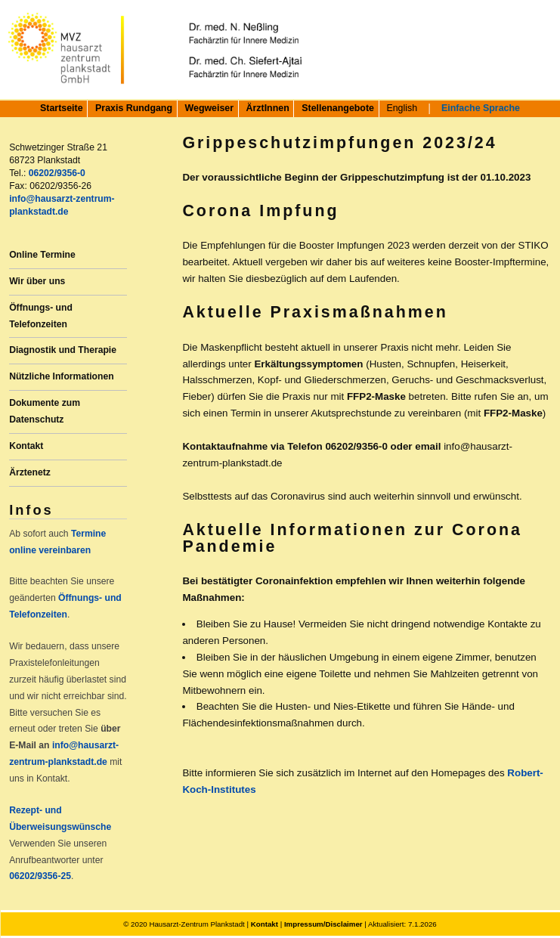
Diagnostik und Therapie (63, 350)
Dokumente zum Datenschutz (45, 411)
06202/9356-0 (57, 173)
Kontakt (26, 446)
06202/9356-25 (40, 876)
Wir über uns (37, 281)
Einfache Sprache (481, 108)
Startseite (61, 108)
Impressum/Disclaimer (323, 924)
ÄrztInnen (268, 108)
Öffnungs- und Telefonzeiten (41, 316)
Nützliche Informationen (61, 376)
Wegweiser (210, 108)
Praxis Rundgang (134, 108)
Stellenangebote (338, 108)
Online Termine (42, 255)
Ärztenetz (30, 472)
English (402, 108)
